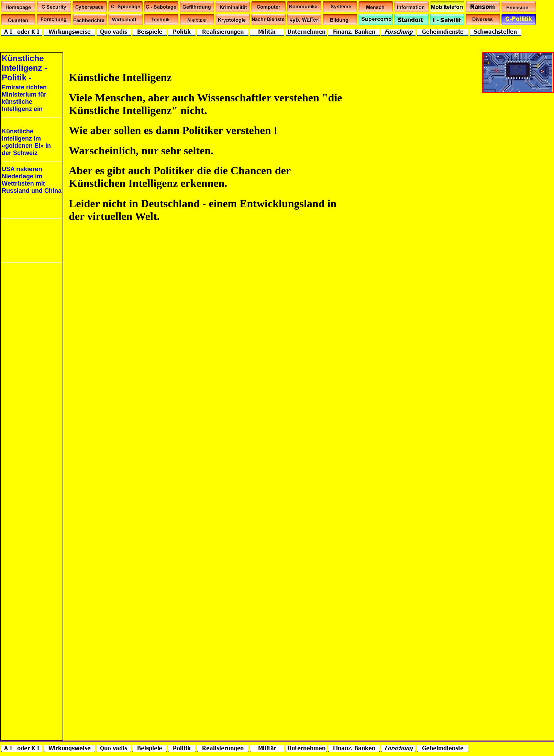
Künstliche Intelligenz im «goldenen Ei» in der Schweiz (26, 142)
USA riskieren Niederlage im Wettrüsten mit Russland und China (32, 180)
